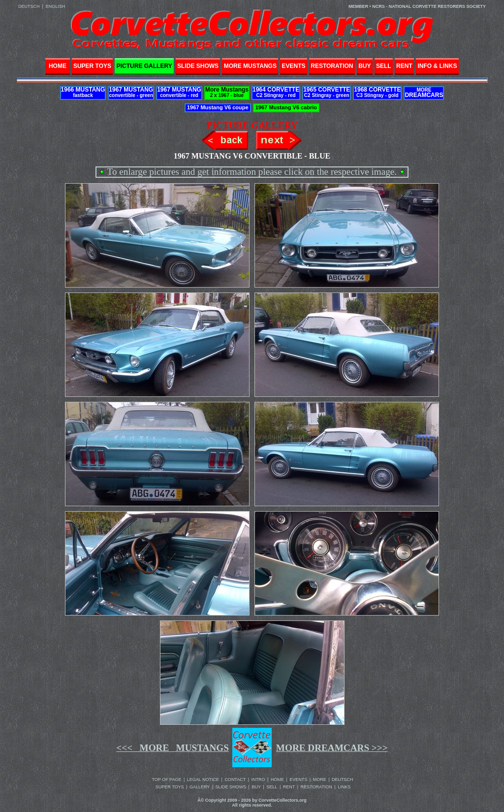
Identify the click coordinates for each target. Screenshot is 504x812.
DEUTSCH (29, 6)
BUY (256, 787)
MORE (320, 780)
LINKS (344, 787)
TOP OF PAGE (166, 780)
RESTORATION (316, 787)
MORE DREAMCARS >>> (332, 748)
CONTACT (235, 780)
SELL (272, 787)
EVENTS (298, 780)
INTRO (258, 780)
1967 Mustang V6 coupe (218, 107)
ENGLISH (56, 6)
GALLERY (200, 787)
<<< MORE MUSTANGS (173, 748)
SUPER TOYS (170, 787)
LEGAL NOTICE (203, 780)
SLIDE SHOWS (231, 787)
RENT (289, 787)
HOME (57, 64)
